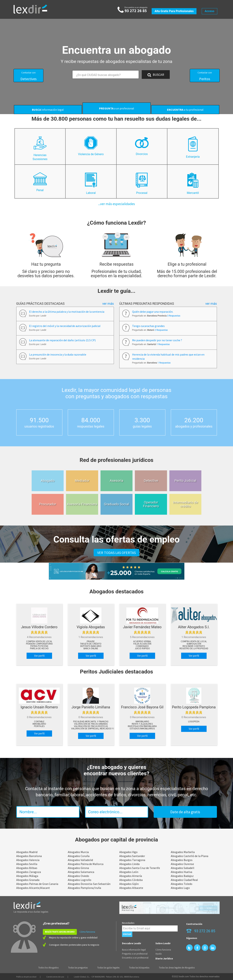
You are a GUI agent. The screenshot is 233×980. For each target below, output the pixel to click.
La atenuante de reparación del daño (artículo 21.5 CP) (62, 340)
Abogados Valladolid (80, 860)
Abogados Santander (132, 856)
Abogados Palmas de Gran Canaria (37, 884)
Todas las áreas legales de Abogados (177, 968)
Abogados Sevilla (27, 864)
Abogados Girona (78, 868)
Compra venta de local (39, 641)
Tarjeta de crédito (91, 644)
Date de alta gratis (185, 812)
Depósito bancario (91, 646)
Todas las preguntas (78, 968)
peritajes (39, 726)
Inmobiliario (39, 724)
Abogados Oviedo (78, 876)
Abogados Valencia (28, 860)
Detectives (28, 76)
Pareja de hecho (39, 649)
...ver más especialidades (116, 204)
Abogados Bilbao (27, 868)
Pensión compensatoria (39, 644)
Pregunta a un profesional (135, 954)
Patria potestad (39, 646)
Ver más (108, 304)
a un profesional (117, 108)
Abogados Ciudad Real (184, 880)
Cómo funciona (87, 932)
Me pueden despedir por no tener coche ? (157, 340)
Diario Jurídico (164, 958)
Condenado (142, 646)
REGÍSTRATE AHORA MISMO (60, 932)
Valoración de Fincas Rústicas (91, 726)
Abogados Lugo (180, 888)
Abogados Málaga (27, 876)
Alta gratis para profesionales (174, 11)
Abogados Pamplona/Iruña (84, 888)
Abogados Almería (131, 876)
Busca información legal (134, 950)
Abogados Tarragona (132, 860)
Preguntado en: (156, 316)
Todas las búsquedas (139, 968)
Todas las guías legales (108, 968)
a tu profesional (185, 110)
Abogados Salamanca (81, 872)
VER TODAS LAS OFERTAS (116, 553)
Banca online (91, 649)
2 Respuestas (161, 330)
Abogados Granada (28, 880)
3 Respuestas (174, 316)
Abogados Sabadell (183, 868)
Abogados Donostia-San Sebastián (89, 884)
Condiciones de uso (55, 977)
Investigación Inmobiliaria (142, 726)
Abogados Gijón (129, 884)
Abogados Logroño (80, 880)
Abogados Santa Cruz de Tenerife (140, 868)
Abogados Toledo (182, 884)
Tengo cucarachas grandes (148, 326)
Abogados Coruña (79, 856)
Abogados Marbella (183, 852)
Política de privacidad (26, 977)
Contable (39, 722)
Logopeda (194, 722)
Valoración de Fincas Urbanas (91, 724)
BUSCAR (156, 75)
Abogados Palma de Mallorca (86, 864)
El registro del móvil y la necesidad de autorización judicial (65, 326)
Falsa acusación (142, 644)
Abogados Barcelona (29, 856)
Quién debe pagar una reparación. (153, 312)
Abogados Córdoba (131, 880)
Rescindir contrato (194, 646)
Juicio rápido (142, 649)
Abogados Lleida (129, 864)
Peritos (205, 76)
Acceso (209, 11)
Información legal (48, 110)
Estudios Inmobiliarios (142, 729)
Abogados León (129, 872)
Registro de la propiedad (194, 649)
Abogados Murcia (78, 852)
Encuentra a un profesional (135, 958)
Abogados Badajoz (182, 876)
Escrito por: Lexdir (38, 316)
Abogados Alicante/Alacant (33, 888)
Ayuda (159, 954)
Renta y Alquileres (142, 724)
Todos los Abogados (48, 968)
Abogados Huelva (181, 872)
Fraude (91, 641)
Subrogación (194, 644)
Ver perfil (39, 656)
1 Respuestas (163, 344)
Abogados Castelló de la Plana (190, 856)
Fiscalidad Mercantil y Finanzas (91, 722)
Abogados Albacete (131, 888)
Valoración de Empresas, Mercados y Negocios (98, 729)
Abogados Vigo (128, 852)
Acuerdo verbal (142, 641)
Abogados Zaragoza (29, 872)
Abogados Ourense (182, 864)
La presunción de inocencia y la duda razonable (58, 354)
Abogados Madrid (27, 852)
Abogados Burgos (182, 860)
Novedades (128, 923)
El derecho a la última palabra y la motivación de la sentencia (67, 312)
